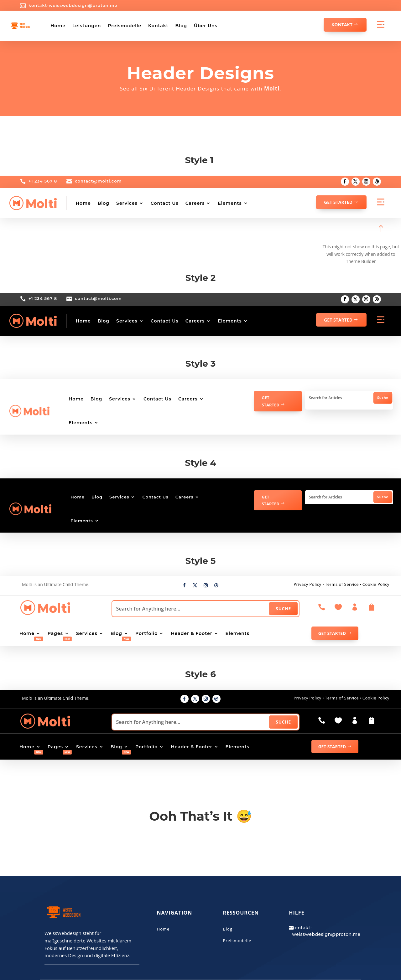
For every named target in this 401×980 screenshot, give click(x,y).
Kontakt (158, 26)
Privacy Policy (307, 584)
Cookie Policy (376, 584)
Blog (181, 26)
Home (58, 26)
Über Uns (206, 26)
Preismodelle (125, 26)
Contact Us (165, 203)
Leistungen (87, 26)
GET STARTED (338, 202)
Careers (195, 203)
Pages (55, 634)
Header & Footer (191, 634)
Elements (230, 203)
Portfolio (146, 634)
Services (127, 203)
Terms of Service (342, 584)
